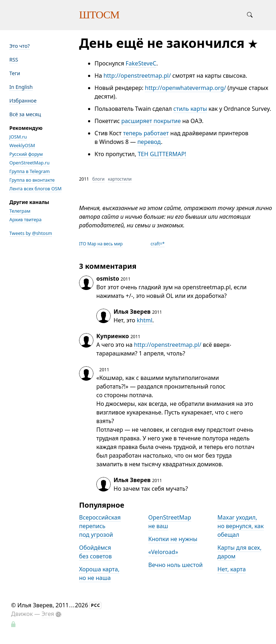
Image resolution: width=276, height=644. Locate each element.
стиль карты (190, 109)
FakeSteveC (141, 63)
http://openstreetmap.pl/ (137, 76)
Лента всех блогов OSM (35, 189)
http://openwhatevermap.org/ (185, 88)
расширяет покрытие (151, 121)
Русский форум (26, 154)
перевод (149, 142)
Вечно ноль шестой (176, 565)
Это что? (20, 46)
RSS (14, 60)
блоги (98, 179)
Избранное (23, 101)
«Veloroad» (163, 552)
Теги (15, 73)
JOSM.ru (18, 137)
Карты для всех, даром (240, 552)
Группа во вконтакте (32, 180)
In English (21, 87)
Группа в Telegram (30, 171)
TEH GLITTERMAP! (162, 154)
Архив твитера (26, 219)
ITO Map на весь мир (101, 244)
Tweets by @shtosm (31, 233)
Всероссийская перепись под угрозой (100, 526)
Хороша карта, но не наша (99, 573)
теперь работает (146, 133)
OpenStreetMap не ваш (170, 522)
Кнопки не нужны (173, 539)
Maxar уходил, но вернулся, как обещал (241, 526)
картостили (120, 179)
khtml (144, 320)
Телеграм (20, 211)
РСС (96, 605)
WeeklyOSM (22, 145)
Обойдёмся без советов (95, 552)
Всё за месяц (25, 114)
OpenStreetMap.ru (29, 163)
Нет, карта (232, 569)
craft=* (158, 244)
